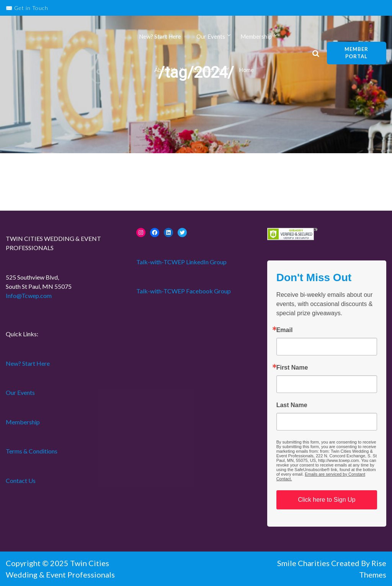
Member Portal (356, 54)
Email (285, 330)
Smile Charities (304, 563)
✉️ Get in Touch (27, 8)
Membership (256, 38)
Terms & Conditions (32, 451)
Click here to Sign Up (327, 500)
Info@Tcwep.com (29, 295)
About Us (166, 72)
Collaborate (208, 72)
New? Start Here (160, 38)
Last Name (292, 405)
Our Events (211, 38)
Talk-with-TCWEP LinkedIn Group (181, 262)
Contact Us (21, 480)
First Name (292, 368)
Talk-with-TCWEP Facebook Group (184, 291)
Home (246, 72)
